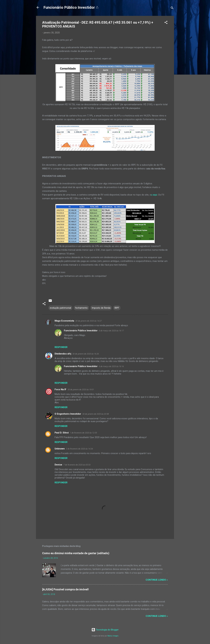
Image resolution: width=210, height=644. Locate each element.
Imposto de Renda (101, 308)
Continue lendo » (157, 580)
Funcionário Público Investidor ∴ (71, 7)
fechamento (81, 308)
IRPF (117, 308)
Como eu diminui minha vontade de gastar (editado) (76, 553)
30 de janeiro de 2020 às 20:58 (96, 414)
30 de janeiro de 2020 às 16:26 (86, 354)
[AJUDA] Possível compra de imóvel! (65, 589)
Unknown (60, 449)
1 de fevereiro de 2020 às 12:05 (83, 433)
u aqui (154, 195)
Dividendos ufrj (63, 354)
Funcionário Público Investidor (81, 331)
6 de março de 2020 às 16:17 (111, 331)
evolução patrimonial (60, 308)
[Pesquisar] (172, 8)
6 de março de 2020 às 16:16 (111, 366)
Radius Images (113, 636)
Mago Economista (64, 321)
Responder (61, 347)
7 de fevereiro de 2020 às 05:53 (77, 465)
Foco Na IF (60, 389)
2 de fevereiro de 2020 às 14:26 (79, 449)
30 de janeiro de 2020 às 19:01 (81, 390)
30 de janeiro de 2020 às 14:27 (89, 321)
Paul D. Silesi (62, 433)
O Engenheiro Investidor (68, 414)
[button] (166, 23)
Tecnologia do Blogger (105, 630)
